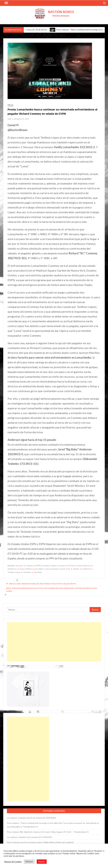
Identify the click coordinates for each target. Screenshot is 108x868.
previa (63, 569)
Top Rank (38, 572)
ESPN (38, 566)
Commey (29, 566)
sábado (76, 569)
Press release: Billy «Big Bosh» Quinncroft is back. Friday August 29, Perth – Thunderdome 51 (48, 832)
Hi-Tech (71, 566)
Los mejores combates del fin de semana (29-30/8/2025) (31, 818)
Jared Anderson (84, 566)
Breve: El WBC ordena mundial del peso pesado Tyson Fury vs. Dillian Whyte (43, 584)
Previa (10, 105)
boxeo (20, 566)
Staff (9, 119)
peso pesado (52, 569)
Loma (22, 569)
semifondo (86, 569)
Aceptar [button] (42, 862)
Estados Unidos (50, 566)
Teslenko (27, 572)
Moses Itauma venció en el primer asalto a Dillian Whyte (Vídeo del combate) (40, 842)
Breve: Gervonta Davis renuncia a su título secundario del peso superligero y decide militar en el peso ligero (52, 590)
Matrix (29, 569)
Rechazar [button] (29, 862)
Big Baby (11, 566)
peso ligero (39, 569)
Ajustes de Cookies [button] (13, 862)
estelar (62, 566)
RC (69, 569)
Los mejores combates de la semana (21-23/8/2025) (29, 837)
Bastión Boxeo (61, 12)
